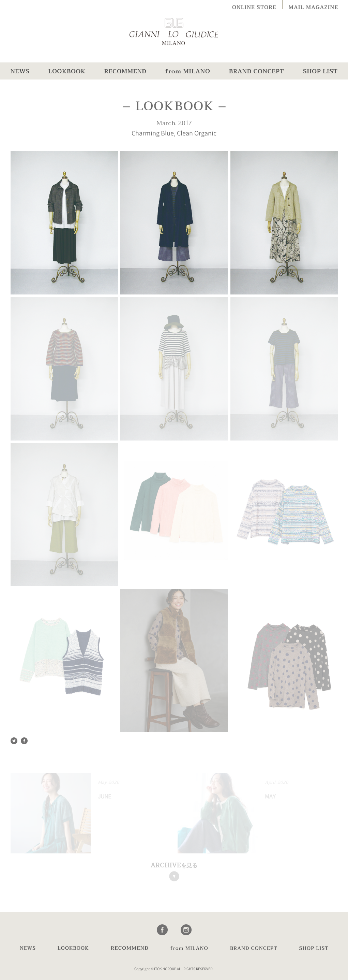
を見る (174, 866)
